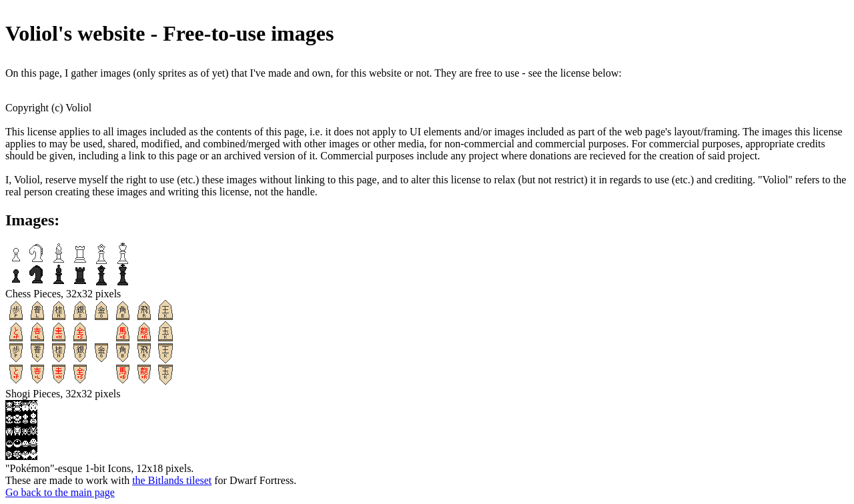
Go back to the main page (60, 492)
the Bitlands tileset (172, 480)
